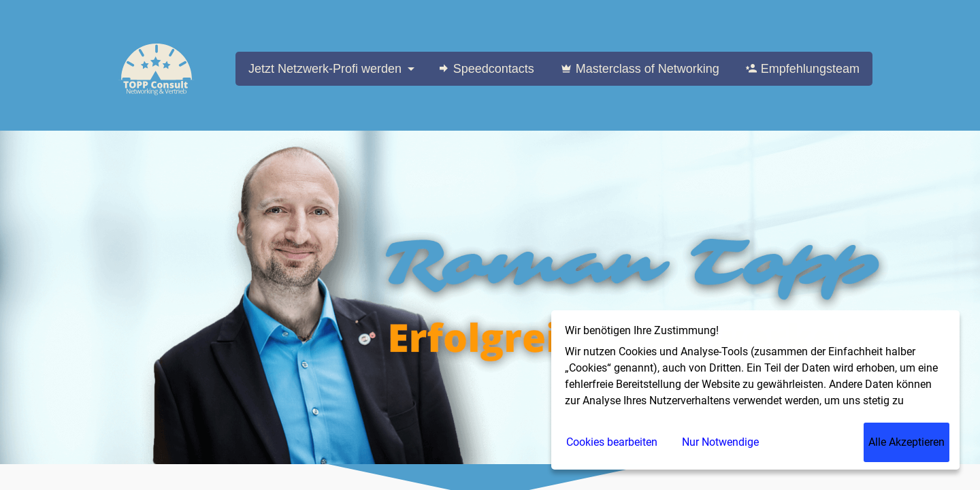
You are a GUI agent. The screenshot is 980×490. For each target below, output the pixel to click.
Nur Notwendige (720, 442)
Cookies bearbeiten (612, 442)
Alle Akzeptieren (906, 442)
